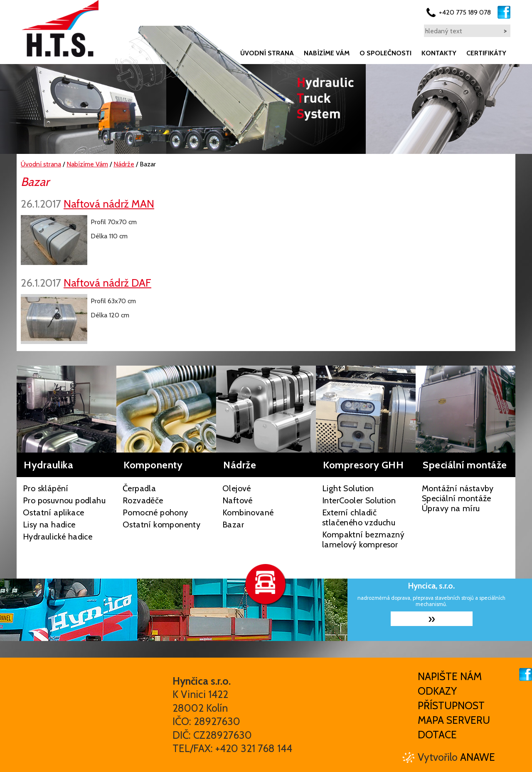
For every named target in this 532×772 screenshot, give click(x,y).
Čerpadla (139, 488)
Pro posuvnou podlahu (64, 500)
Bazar (233, 525)
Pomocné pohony (155, 512)
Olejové (237, 488)
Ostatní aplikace (53, 512)
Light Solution (348, 488)
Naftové (238, 500)
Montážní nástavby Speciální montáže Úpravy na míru (458, 498)
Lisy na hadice (49, 525)
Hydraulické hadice (58, 537)
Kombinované (248, 512)
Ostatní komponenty (161, 525)
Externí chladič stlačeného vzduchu (359, 517)
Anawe (478, 757)
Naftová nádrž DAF (107, 283)
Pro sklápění (46, 488)
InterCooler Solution (359, 500)
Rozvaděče (143, 500)
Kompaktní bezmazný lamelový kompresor (363, 539)
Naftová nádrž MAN (109, 204)
